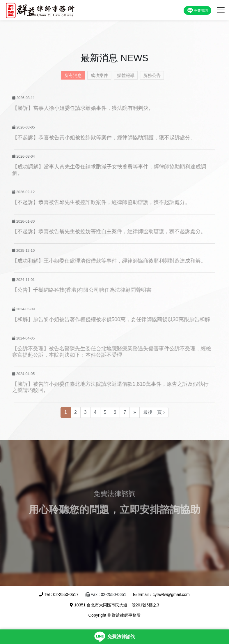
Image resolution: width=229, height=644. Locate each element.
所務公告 (150, 75)
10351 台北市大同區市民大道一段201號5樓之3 (115, 605)
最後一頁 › (154, 412)
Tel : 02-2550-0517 (59, 594)
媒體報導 (124, 75)
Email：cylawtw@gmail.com (161, 594)
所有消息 (71, 75)
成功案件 (97, 75)
